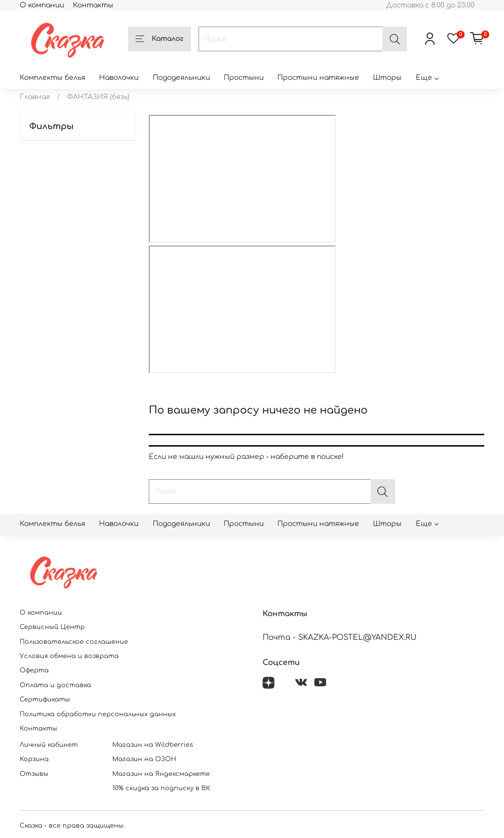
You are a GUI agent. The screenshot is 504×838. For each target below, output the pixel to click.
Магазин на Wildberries (153, 745)
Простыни (244, 78)
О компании (42, 5)
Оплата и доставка (55, 685)
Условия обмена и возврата (69, 656)
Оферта (34, 670)
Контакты (93, 5)
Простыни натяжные (318, 78)
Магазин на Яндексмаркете (161, 774)
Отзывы (34, 774)
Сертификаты (45, 699)
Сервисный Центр (52, 627)
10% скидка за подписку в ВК (161, 788)
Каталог (159, 39)
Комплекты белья (52, 78)
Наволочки (119, 78)
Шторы (387, 78)
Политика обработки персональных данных (98, 714)
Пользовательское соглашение (74, 642)
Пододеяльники (181, 78)
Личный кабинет (49, 745)
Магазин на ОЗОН (144, 759)
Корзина (34, 759)
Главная (35, 97)
